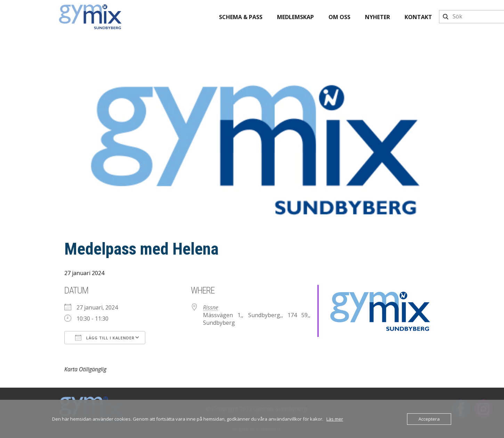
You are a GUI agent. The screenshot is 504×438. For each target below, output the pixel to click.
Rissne (211, 307)
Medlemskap (295, 17)
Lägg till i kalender (105, 338)
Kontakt (418, 17)
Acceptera (429, 419)
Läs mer (335, 419)
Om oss (339, 17)
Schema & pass (241, 17)
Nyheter (377, 17)
